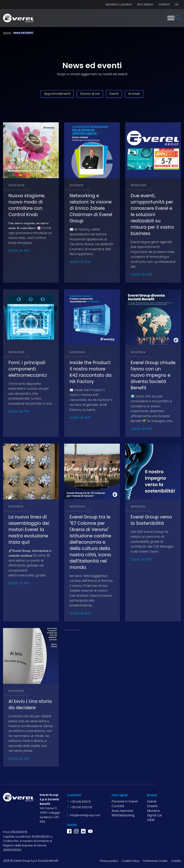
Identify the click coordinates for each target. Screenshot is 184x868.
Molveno (154, 811)
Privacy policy (109, 861)
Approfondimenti (57, 94)
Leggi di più (19, 251)
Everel (152, 801)
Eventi (114, 94)
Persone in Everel (125, 801)
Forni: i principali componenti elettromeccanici (28, 369)
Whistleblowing (123, 815)
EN (177, 4)
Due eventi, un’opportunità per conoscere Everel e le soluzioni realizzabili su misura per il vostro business (152, 215)
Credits (176, 861)
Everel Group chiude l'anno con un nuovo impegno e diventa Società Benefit (153, 375)
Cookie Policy (131, 861)
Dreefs (152, 806)
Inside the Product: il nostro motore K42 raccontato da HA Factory (91, 372)
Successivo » (73, 630)
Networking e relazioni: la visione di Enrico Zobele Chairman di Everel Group (91, 208)
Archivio (134, 94)
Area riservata (122, 811)
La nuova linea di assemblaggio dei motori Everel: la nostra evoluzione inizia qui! (29, 530)
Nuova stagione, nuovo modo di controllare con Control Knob (27, 205)
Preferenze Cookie (155, 861)
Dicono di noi (90, 94)
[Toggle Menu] (171, 18)
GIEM (151, 820)
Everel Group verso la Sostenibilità (151, 520)
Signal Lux (154, 815)
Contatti (164, 4)
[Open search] (178, 18)
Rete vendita (145, 4)
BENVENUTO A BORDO (119, 4)
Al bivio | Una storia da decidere (30, 704)
